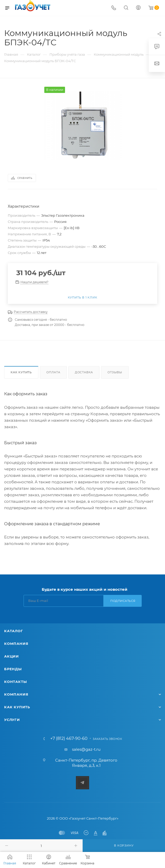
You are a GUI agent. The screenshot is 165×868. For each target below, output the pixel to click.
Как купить (21, 372)
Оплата (53, 372)
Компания (16, 644)
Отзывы (115, 372)
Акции (12, 656)
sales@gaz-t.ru (86, 749)
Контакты (15, 682)
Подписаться (123, 601)
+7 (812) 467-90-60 (69, 739)
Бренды (13, 669)
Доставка (84, 372)
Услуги (12, 720)
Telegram (82, 783)
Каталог (14, 631)
